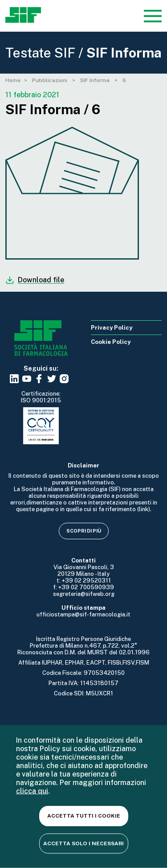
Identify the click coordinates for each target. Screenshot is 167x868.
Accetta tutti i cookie (84, 816)
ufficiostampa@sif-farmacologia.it (83, 614)
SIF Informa (96, 80)
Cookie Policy (111, 342)
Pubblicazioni (50, 80)
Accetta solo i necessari (83, 843)
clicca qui (32, 791)
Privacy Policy (112, 328)
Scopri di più (84, 531)
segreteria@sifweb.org (84, 594)
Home (13, 80)
